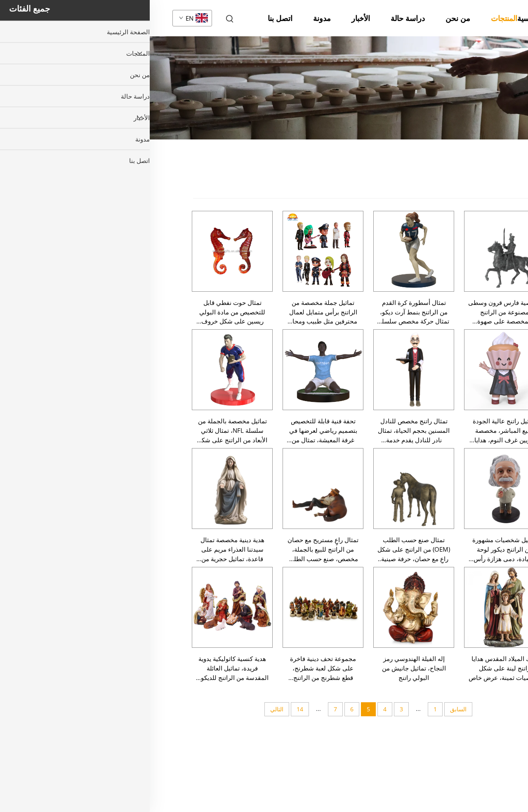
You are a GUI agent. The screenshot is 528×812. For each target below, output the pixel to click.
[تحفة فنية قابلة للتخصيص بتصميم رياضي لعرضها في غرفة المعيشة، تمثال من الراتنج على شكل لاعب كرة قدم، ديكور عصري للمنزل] (173, 370)
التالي (127, 709)
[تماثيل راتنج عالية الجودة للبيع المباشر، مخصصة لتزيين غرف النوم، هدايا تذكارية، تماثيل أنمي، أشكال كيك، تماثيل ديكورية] (355, 370)
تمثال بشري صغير (489, 285)
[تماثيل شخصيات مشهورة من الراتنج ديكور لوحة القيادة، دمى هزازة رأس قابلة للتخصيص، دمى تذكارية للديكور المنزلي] (355, 489)
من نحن (308, 18)
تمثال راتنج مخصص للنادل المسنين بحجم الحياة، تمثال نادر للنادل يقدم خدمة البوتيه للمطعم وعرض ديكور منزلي (264, 431)
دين (509, 331)
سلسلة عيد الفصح (490, 245)
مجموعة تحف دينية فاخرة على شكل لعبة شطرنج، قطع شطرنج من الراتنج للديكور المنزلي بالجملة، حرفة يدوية (173, 668)
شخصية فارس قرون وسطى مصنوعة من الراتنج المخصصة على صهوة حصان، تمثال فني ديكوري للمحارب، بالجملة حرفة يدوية (355, 312)
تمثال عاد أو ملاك (490, 316)
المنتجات (354, 18)
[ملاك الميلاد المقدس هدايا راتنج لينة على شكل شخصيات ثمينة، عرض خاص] (355, 607)
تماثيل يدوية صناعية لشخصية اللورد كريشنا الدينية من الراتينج (434, 594)
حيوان (506, 300)
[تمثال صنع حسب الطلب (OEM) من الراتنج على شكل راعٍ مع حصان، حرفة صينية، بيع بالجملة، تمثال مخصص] (264, 489)
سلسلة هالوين (495, 226)
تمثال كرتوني (496, 361)
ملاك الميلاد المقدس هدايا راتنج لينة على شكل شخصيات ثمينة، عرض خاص (355, 668)
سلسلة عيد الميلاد (490, 207)
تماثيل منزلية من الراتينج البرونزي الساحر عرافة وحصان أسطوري (430, 686)
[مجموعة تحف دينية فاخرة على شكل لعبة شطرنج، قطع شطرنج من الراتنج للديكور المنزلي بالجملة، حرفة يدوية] (173, 607)
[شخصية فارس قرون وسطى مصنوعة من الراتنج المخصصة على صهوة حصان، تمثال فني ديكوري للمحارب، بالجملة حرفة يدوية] (355, 251)
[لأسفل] (456, 769)
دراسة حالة (258, 18)
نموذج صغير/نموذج (489, 416)
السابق (309, 709)
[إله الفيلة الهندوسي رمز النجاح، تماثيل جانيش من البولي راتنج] (264, 607)
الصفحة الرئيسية (393, 18)
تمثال (407, 100)
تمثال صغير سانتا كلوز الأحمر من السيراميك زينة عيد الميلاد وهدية (435, 732)
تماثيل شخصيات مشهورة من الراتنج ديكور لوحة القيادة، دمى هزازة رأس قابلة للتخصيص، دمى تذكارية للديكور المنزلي (355, 550)
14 (150, 709)
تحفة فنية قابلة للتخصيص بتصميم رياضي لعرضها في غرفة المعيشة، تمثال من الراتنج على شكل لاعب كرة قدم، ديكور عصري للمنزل (173, 431)
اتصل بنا (130, 18)
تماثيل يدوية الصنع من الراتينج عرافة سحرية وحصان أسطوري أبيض (427, 640)
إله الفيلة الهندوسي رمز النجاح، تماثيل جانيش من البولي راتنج (264, 668)
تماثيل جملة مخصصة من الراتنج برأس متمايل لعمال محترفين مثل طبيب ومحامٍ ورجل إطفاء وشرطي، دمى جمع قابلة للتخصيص (173, 312)
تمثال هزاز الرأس (490, 346)
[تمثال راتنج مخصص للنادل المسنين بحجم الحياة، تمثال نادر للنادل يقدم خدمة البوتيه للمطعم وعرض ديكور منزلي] (264, 370)
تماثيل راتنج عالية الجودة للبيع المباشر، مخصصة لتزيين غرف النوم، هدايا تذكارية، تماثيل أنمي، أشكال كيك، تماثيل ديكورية (355, 431)
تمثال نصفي (497, 377)
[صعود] (456, 472)
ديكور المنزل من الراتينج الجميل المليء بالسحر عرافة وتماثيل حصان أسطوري (435, 502)
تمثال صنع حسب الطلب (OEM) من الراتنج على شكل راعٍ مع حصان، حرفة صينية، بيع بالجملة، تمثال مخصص (264, 550)
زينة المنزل (499, 397)
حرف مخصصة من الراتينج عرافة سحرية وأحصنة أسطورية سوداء (432, 548)
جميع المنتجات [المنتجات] (495, 184)
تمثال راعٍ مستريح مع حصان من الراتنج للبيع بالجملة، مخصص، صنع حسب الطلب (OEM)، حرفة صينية (173, 550)
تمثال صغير (499, 264)
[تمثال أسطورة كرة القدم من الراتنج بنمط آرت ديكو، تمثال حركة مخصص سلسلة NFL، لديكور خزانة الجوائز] (264, 251)
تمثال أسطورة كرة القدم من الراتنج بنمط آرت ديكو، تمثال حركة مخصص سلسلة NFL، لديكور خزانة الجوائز (264, 312)
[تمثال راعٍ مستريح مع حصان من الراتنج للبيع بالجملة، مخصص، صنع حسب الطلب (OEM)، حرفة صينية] (173, 489)
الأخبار (211, 18)
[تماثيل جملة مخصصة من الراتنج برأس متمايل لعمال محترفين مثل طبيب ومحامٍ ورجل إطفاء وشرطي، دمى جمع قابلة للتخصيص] (173, 251)
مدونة (172, 18)
